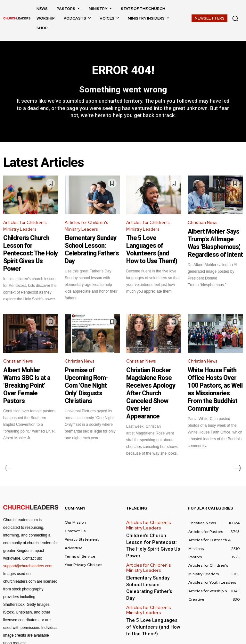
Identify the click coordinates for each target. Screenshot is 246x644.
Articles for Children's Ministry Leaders (25, 229)
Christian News (202, 226)
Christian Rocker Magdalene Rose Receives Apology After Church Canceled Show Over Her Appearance (152, 370)
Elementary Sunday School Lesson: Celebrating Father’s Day (92, 246)
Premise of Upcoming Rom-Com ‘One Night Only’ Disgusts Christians (92, 364)
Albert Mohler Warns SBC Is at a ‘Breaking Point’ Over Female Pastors (31, 364)
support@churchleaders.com (28, 530)
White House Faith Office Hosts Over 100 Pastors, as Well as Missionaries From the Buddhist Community (214, 367)
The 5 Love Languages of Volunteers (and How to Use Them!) (151, 246)
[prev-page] (8, 432)
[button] (235, 18)
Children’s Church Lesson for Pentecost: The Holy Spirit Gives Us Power (29, 246)
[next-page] (238, 432)
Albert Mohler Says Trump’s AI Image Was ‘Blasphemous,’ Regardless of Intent (215, 243)
